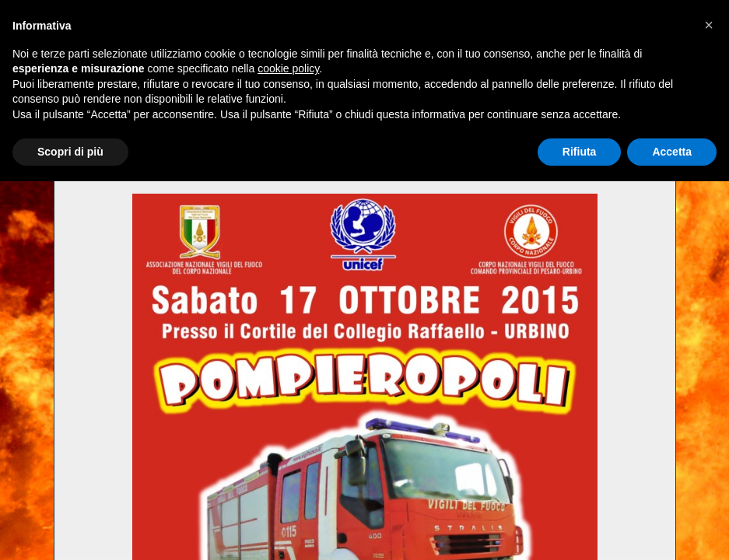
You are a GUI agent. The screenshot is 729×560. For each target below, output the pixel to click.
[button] (709, 25)
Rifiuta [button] (580, 152)
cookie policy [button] (288, 68)
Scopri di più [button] (70, 152)
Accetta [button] (672, 152)
